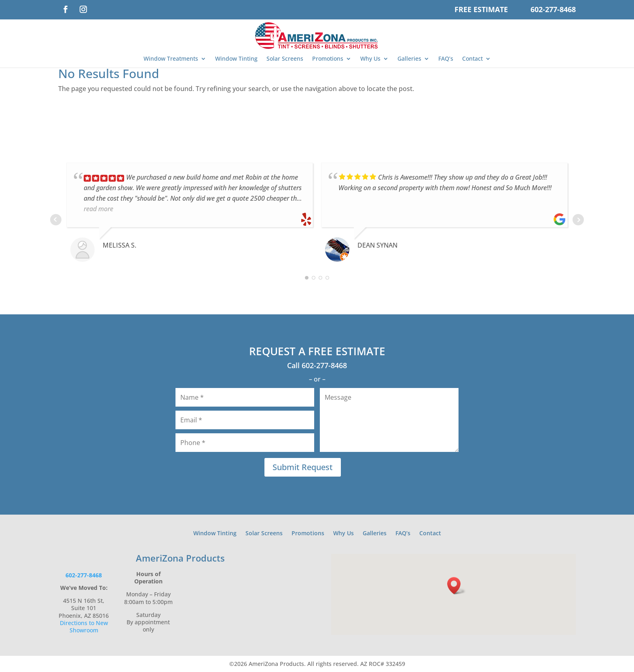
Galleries (409, 58)
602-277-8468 (553, 9)
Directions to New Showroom (84, 626)
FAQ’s (446, 58)
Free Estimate (481, 9)
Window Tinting (236, 58)
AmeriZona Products (180, 558)
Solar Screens (285, 58)
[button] (456, 586)
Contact (472, 58)
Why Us (370, 58)
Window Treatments (171, 58)
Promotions (328, 58)
